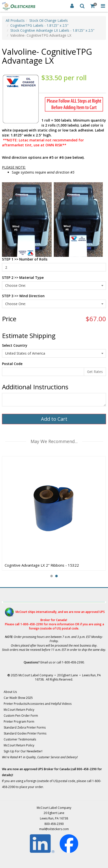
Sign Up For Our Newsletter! (23, 751)
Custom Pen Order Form (21, 716)
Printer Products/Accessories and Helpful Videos (38, 704)
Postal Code (12, 364)
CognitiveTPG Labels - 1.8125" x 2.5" (39, 25)
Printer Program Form (19, 722)
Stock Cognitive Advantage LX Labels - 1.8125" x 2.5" (52, 30)
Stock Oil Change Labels (49, 20)
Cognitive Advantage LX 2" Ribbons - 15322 (42, 565)
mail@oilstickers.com (54, 829)
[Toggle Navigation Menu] (103, 6)
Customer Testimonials (20, 739)
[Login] (72, 6)
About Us (10, 692)
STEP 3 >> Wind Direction (23, 296)
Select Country (15, 345)
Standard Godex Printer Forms (25, 733)
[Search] (82, 6)
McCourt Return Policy (19, 710)
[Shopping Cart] (93, 6)
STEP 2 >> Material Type (23, 277)
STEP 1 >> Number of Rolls (25, 259)
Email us (46, 662)
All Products (15, 20)
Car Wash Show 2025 (18, 698)
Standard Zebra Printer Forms (25, 727)
